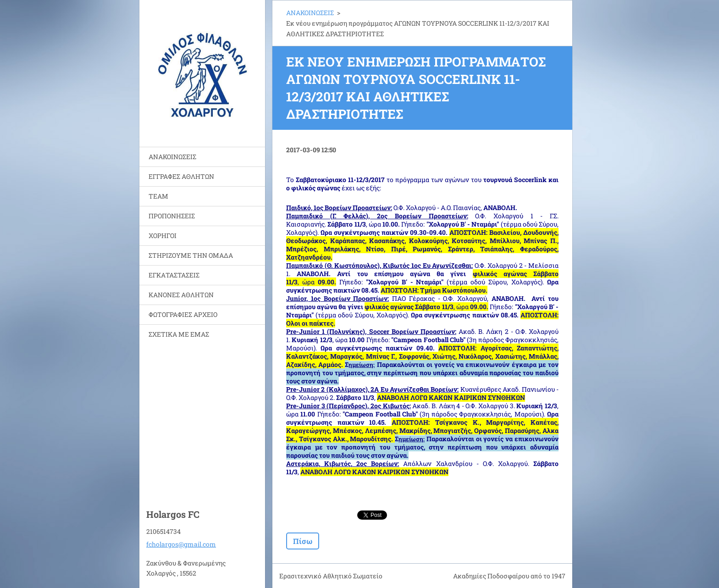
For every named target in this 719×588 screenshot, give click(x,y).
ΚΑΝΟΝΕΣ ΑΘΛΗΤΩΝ (181, 295)
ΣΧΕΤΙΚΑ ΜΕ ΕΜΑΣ (179, 334)
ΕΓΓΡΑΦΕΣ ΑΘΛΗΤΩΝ (181, 176)
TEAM (158, 196)
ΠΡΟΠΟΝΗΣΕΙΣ (172, 216)
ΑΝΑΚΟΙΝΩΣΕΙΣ (172, 157)
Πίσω (303, 541)
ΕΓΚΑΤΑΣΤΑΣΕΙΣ (174, 275)
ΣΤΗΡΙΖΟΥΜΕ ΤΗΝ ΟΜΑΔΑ (191, 255)
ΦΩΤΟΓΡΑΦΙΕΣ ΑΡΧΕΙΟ (183, 314)
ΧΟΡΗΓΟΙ (163, 236)
